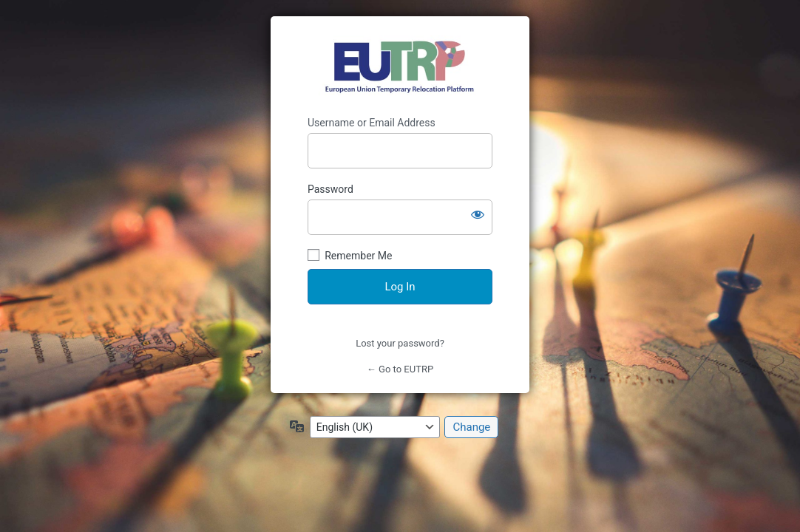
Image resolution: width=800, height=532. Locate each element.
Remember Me (358, 256)
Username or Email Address (372, 123)
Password (330, 189)
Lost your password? (400, 343)
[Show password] (478, 214)
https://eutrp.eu (400, 66)
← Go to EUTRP (400, 369)
